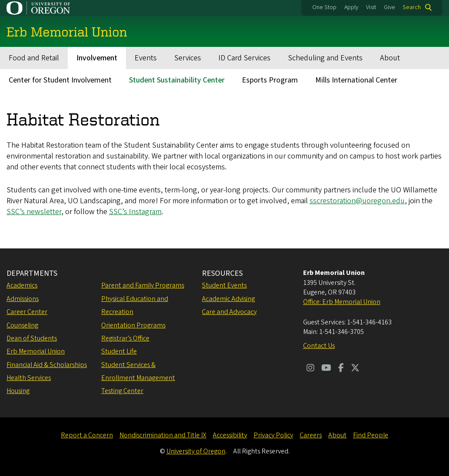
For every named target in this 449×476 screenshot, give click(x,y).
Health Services (29, 378)
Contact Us (319, 346)
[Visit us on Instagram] (310, 369)
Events (146, 58)
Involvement (97, 58)
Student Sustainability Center (177, 80)
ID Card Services (244, 58)
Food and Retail (34, 58)
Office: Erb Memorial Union (342, 302)
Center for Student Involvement (60, 80)
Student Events (224, 285)
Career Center (27, 312)
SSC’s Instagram (135, 212)
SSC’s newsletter (34, 212)
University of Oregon (196, 451)
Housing (18, 391)
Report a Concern (87, 435)
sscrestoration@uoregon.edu (357, 201)
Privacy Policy (273, 435)
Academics (22, 285)
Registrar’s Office (125, 338)
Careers (311, 435)
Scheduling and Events (325, 58)
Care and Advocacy (229, 312)
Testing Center (122, 391)
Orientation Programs (133, 325)
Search (412, 7)
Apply (351, 7)
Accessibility (230, 435)
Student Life (119, 351)
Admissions (23, 299)
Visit (371, 7)
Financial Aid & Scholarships (47, 365)
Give (390, 7)
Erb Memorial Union (36, 351)
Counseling (22, 325)
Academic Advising (228, 299)
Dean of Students (32, 338)
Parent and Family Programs (143, 285)
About (390, 58)
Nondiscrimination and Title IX (163, 435)
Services (188, 58)
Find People (371, 435)
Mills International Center (356, 80)
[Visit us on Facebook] (341, 369)
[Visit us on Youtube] (326, 369)
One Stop (324, 7)
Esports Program (270, 80)
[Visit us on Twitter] (355, 369)
